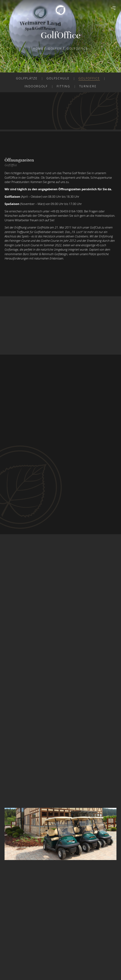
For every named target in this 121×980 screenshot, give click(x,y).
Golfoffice (89, 78)
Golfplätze (27, 78)
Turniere (88, 86)
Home (38, 49)
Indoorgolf (36, 86)
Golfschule (58, 78)
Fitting (63, 86)
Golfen (55, 49)
